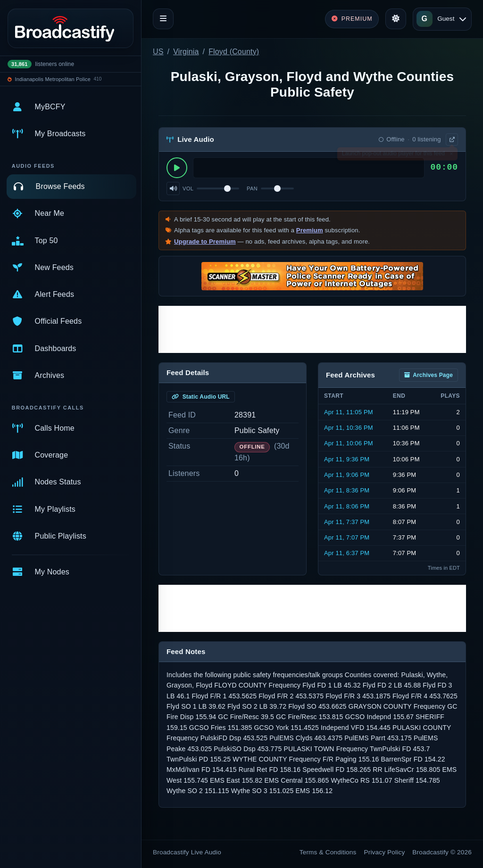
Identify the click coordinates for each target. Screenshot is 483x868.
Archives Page (429, 375)
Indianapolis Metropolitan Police (53, 79)
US (158, 52)
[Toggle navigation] (163, 19)
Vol (188, 188)
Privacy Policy (385, 852)
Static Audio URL (201, 397)
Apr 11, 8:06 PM (347, 506)
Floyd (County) (234, 52)
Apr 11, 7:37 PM (347, 522)
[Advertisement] (312, 329)
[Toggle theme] (396, 19)
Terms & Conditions (328, 852)
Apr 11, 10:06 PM (349, 443)
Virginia (186, 52)
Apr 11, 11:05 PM (349, 412)
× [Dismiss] (451, 156)
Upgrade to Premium (205, 242)
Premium (310, 230)
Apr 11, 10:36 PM (349, 428)
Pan (252, 188)
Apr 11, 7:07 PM (347, 537)
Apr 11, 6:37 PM (347, 553)
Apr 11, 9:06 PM (347, 475)
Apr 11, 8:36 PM (347, 490)
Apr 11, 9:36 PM (347, 459)
